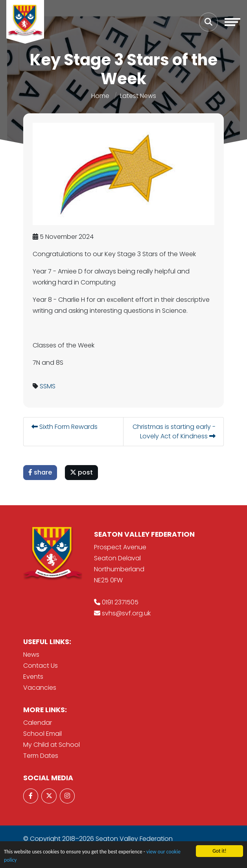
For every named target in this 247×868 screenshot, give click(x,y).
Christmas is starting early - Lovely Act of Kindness (174, 431)
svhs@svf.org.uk (126, 613)
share (40, 472)
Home (100, 96)
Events (33, 677)
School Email (42, 734)
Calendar (38, 723)
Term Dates (41, 756)
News (31, 655)
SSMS (48, 386)
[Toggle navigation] (232, 22)
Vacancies (40, 688)
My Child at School (52, 745)
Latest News (138, 96)
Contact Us (41, 666)
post (81, 472)
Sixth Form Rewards (65, 427)
